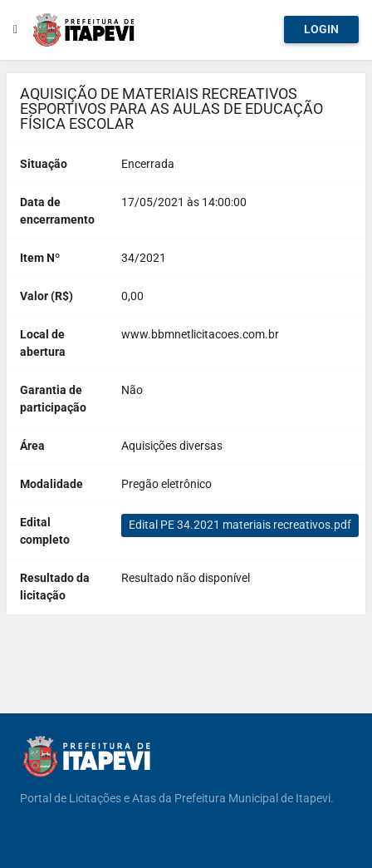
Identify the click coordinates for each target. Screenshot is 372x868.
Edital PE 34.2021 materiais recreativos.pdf (240, 525)
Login (321, 29)
